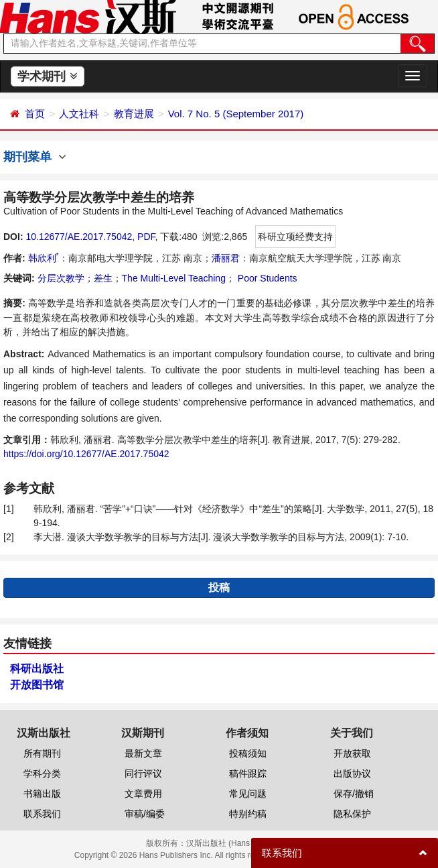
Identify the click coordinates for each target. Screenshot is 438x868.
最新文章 (143, 753)
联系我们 (42, 814)
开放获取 (352, 753)
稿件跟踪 (248, 773)
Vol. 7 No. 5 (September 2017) (236, 114)
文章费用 (143, 794)
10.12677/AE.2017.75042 (79, 237)
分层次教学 (61, 278)
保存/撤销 (354, 794)
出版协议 (352, 773)
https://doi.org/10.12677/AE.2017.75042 (86, 454)
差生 (103, 278)
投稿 (219, 587)
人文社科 (79, 114)
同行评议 (143, 773)
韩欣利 (44, 258)
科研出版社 (37, 669)
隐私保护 (352, 814)
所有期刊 (42, 753)
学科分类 (42, 773)
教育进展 (134, 114)
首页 (35, 114)
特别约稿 (248, 814)
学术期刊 (47, 76)
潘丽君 (226, 258)
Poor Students (266, 278)
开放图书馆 (37, 685)
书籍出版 (42, 794)
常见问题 (248, 794)
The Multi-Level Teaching (174, 278)
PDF (146, 237)
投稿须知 (248, 753)
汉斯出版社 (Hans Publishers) (239, 843)
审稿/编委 (145, 814)
